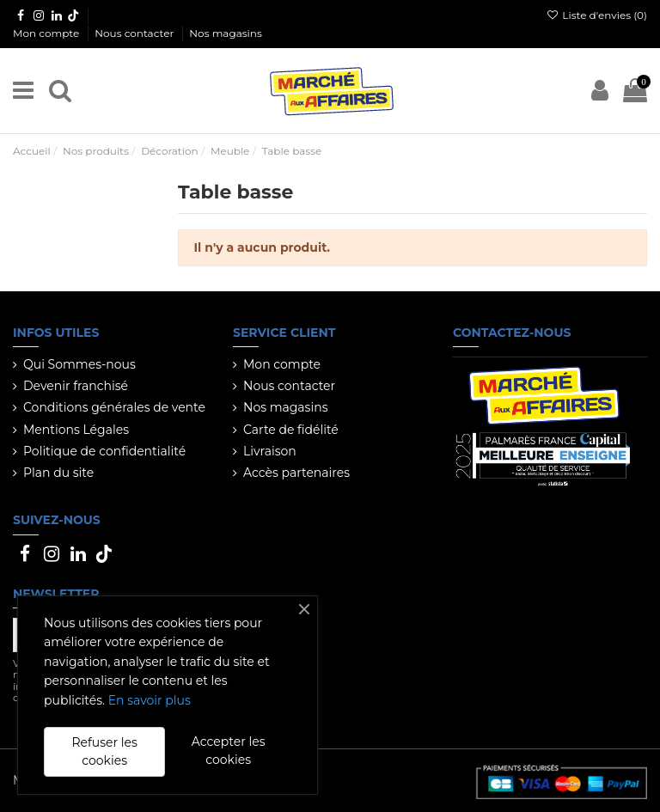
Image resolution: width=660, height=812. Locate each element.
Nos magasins (225, 33)
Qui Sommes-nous (79, 364)
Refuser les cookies (104, 751)
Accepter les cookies (229, 751)
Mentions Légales (76, 430)
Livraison (270, 451)
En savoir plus (150, 700)
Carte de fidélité (291, 430)
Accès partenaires (296, 473)
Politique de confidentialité (104, 451)
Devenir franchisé (76, 386)
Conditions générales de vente (114, 407)
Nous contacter (135, 33)
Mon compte (47, 33)
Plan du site (58, 473)
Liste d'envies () (597, 15)
